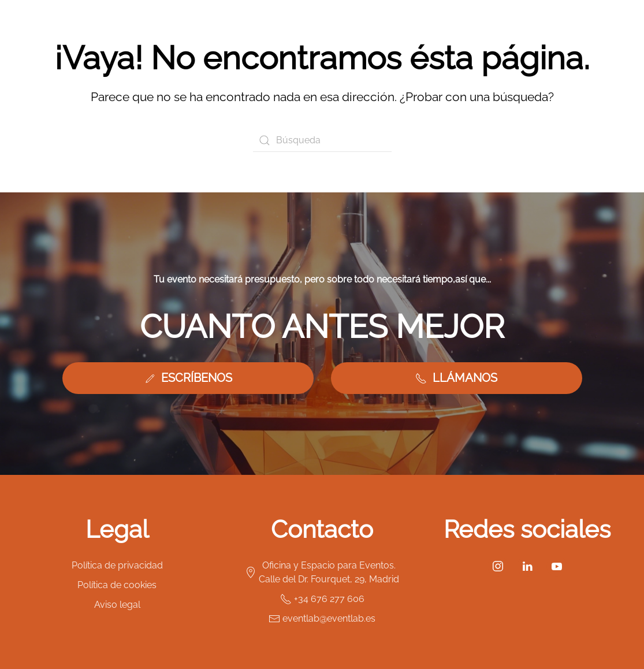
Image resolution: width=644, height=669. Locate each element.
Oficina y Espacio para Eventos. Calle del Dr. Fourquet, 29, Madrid (322, 572)
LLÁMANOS (456, 378)
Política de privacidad (117, 565)
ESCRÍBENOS (188, 378)
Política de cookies (117, 585)
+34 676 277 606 (322, 599)
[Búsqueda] (322, 140)
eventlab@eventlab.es (322, 619)
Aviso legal (117, 605)
